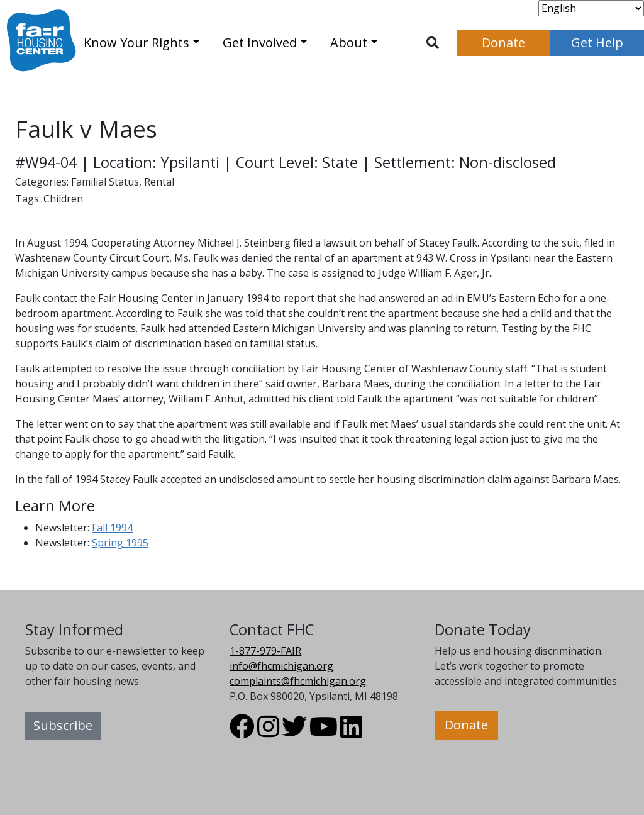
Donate (503, 42)
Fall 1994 (112, 528)
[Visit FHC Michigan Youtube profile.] (324, 732)
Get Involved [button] (260, 42)
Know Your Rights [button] (136, 42)
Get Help (597, 42)
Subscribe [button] (63, 725)
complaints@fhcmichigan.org (298, 681)
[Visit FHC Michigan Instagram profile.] (268, 732)
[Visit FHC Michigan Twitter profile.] (294, 732)
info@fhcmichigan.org (281, 666)
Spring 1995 (120, 543)
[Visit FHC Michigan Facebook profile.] (242, 732)
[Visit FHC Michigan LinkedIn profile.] (351, 732)
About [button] (349, 42)
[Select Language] (591, 8)
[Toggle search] (433, 43)
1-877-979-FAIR (265, 651)
